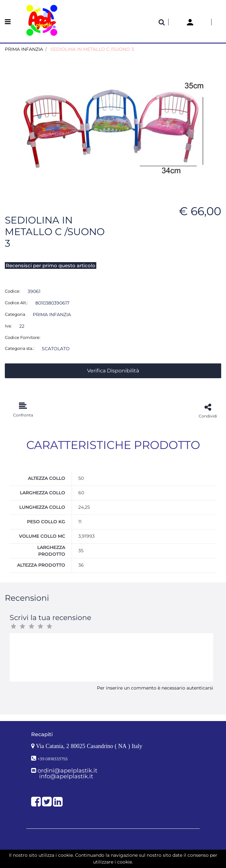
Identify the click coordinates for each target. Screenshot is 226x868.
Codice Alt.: (16, 303)
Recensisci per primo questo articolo (51, 265)
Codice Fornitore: (23, 337)
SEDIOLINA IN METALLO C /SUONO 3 (92, 49)
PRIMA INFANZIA (24, 49)
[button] (162, 22)
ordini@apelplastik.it (67, 771)
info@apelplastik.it (66, 776)
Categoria (15, 314)
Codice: (13, 291)
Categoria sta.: (20, 348)
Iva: (8, 326)
